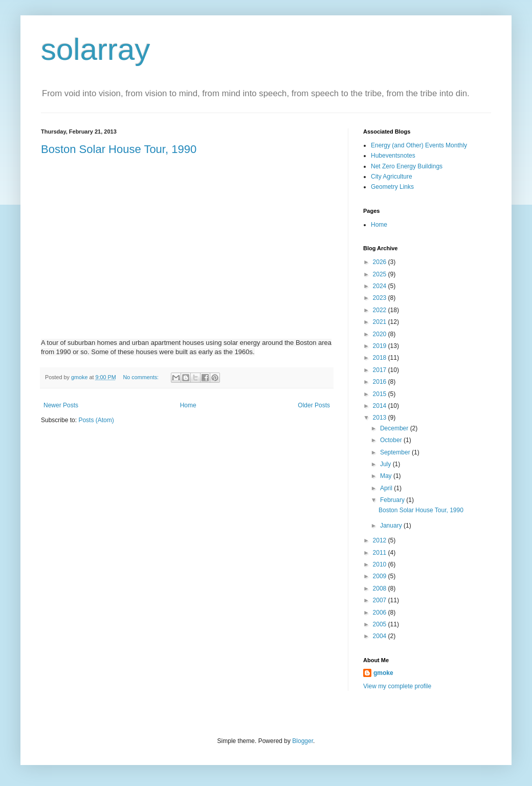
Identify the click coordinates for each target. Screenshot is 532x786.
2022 (381, 310)
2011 (381, 553)
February (393, 500)
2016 (381, 382)
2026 (381, 262)
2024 (381, 286)
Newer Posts (61, 405)
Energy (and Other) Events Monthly (419, 145)
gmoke (383, 673)
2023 (381, 298)
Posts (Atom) (96, 420)
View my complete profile (397, 686)
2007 (381, 600)
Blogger (303, 741)
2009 (381, 576)
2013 (381, 418)
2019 (381, 346)
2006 (381, 613)
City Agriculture (392, 177)
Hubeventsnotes (393, 156)
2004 (381, 636)
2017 (381, 370)
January (392, 526)
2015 (381, 394)
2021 (381, 322)
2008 (381, 588)
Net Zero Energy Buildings (407, 166)
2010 (381, 564)
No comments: (141, 377)
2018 (381, 358)
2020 (381, 334)
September (396, 452)
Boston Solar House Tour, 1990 (119, 149)
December (395, 428)
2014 (381, 406)
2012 (381, 540)
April (387, 488)
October (392, 440)
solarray (95, 49)
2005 (381, 624)
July (386, 464)
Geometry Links (392, 187)
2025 (381, 274)
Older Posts (314, 405)
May (387, 476)
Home (188, 405)
